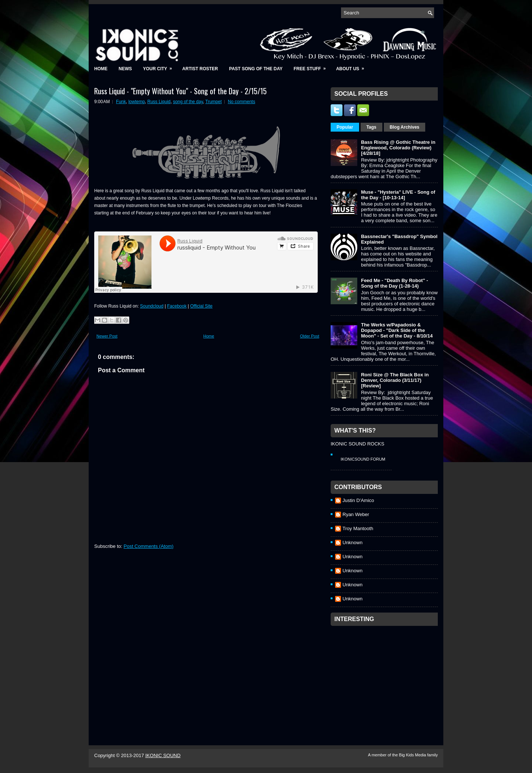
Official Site (201, 306)
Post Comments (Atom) (149, 546)
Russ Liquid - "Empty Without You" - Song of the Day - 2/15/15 (180, 91)
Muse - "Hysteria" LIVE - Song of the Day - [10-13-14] (398, 195)
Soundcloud (152, 306)
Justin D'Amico (358, 500)
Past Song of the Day (256, 69)
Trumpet (214, 102)
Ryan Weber (356, 514)
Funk (121, 102)
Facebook (177, 306)
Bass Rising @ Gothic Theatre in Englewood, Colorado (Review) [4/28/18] (398, 148)
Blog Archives (405, 127)
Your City (160, 66)
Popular (345, 127)
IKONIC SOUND (163, 755)
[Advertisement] (386, 676)
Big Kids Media (413, 755)
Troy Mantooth (358, 528)
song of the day (188, 102)
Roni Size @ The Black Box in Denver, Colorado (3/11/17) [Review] (395, 380)
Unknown (352, 543)
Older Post (310, 336)
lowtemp (137, 102)
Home (101, 69)
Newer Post (107, 336)
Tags (371, 127)
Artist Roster (200, 69)
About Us (353, 66)
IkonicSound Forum (363, 459)
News (125, 69)
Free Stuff (312, 66)
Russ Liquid (159, 102)
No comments (242, 102)
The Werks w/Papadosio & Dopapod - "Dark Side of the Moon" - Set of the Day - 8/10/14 (397, 330)
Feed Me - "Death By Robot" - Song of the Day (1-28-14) (394, 283)
